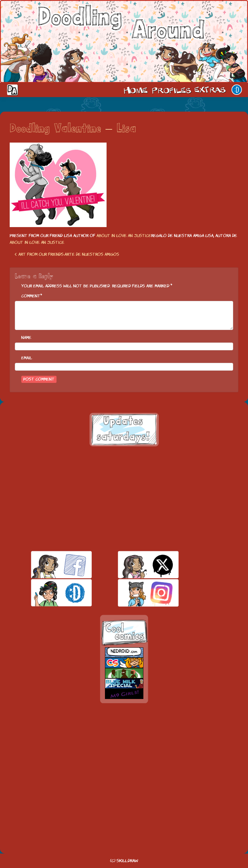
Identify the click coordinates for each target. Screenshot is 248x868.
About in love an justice (124, 236)
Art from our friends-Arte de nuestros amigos (67, 254)
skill (50, 593)
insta (137, 593)
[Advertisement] (124, 499)
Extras (211, 90)
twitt (137, 565)
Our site (237, 90)
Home (136, 90)
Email (27, 358)
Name (26, 338)
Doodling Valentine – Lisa (73, 129)
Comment (31, 296)
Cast (171, 90)
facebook (50, 565)
